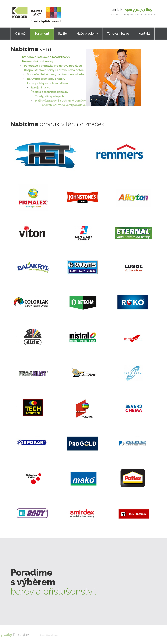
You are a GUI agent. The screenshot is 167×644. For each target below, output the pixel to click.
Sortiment (42, 34)
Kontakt (144, 34)
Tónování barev (118, 34)
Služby (63, 34)
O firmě (20, 34)
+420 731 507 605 (138, 10)
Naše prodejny (87, 34)
